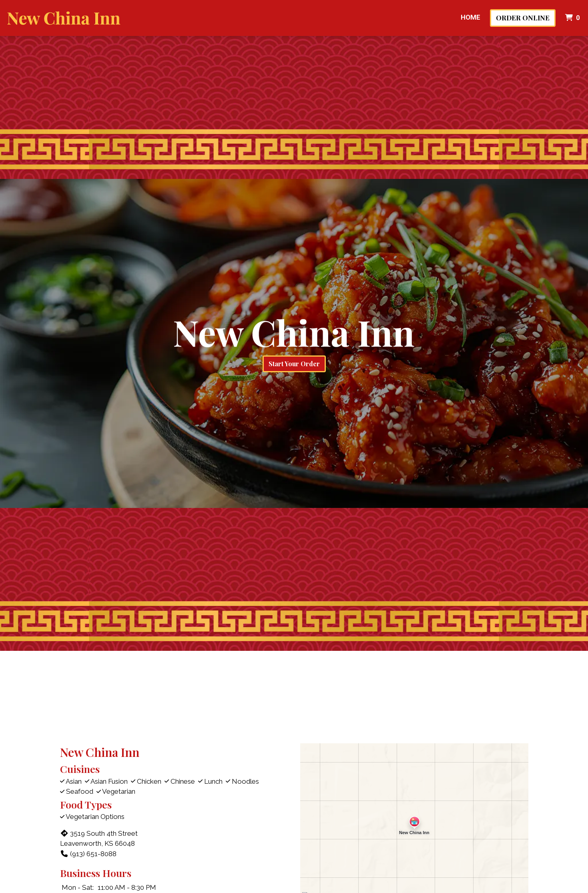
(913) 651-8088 (88, 854)
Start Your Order (294, 364)
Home (471, 17)
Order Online (523, 18)
